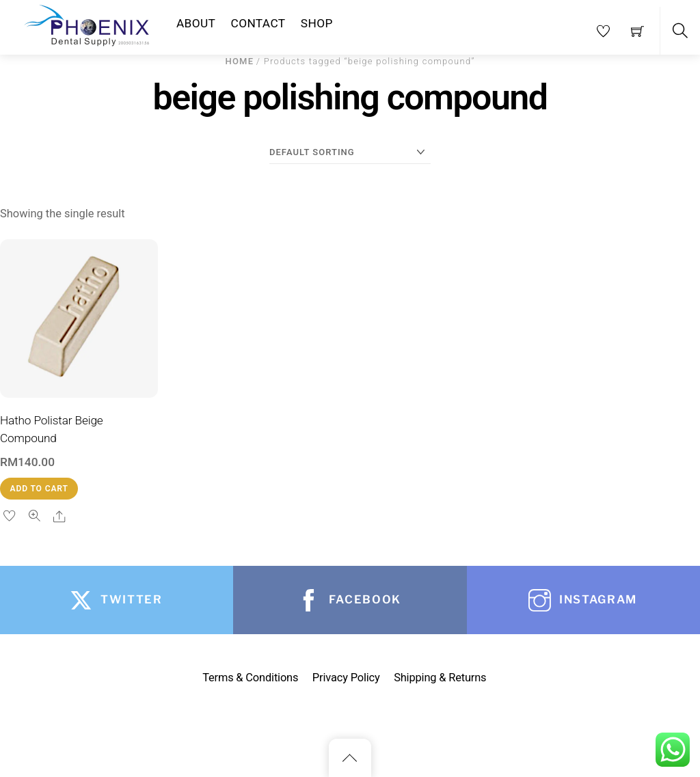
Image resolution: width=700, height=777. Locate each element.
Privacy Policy (346, 678)
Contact (258, 23)
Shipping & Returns (440, 678)
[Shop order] (350, 152)
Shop (317, 23)
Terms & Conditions (250, 678)
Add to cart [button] (39, 489)
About (196, 23)
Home (239, 61)
